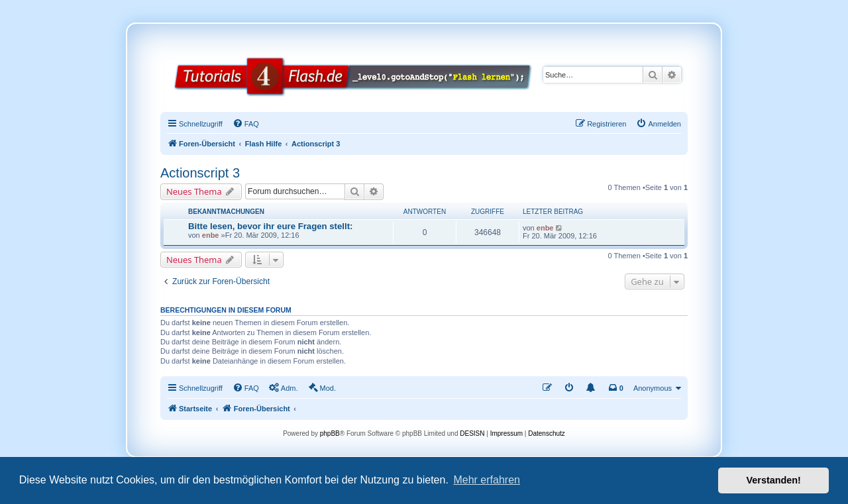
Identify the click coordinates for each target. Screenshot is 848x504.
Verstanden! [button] (774, 480)
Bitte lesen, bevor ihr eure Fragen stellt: (270, 226)
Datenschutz (547, 433)
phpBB (330, 433)
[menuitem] (246, 124)
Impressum (506, 433)
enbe (211, 235)
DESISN (472, 433)
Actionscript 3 (200, 173)
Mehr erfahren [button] (487, 480)
